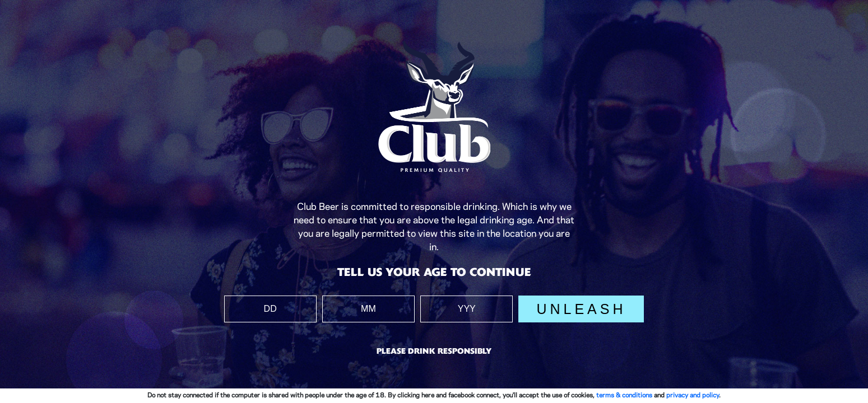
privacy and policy (693, 395)
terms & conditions (624, 395)
